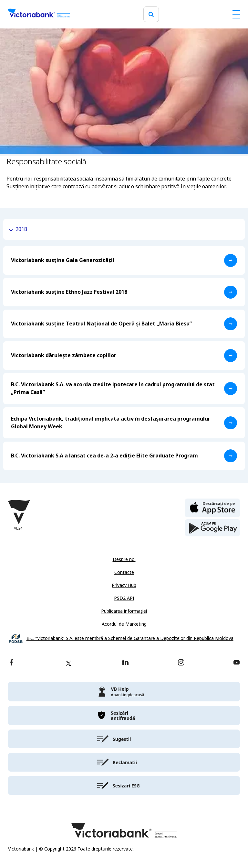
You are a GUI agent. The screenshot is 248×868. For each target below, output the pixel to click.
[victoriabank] (124, 692)
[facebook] (11, 663)
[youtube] (237, 663)
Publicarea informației (124, 611)
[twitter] (68, 663)
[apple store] (212, 507)
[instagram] (181, 663)
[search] (151, 14)
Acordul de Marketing (124, 624)
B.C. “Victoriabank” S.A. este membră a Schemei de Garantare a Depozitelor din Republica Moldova (130, 638)
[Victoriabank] (39, 14)
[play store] (212, 528)
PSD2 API (124, 598)
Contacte (124, 572)
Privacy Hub (124, 585)
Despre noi (124, 559)
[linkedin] (125, 663)
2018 (21, 229)
